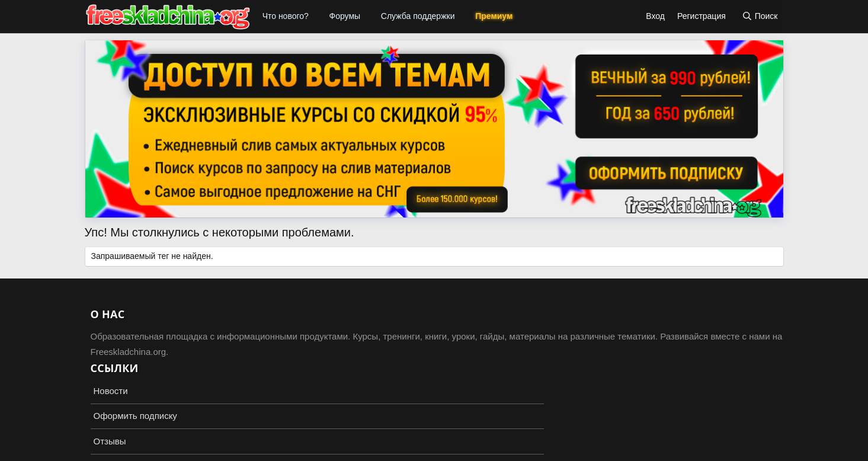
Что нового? (286, 16)
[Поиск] (760, 17)
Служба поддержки (418, 16)
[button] (316, 17)
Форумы (345, 16)
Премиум (494, 16)
